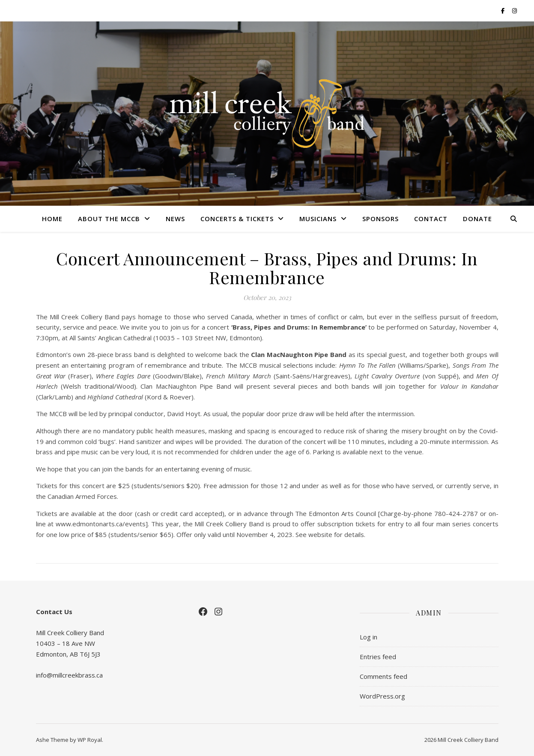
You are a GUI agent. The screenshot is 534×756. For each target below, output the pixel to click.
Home (52, 219)
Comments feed (383, 676)
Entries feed (378, 657)
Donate (477, 219)
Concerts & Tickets (237, 219)
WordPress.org (382, 696)
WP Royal (90, 740)
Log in (368, 637)
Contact (431, 219)
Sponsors (380, 219)
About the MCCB (109, 219)
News (175, 219)
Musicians (318, 219)
